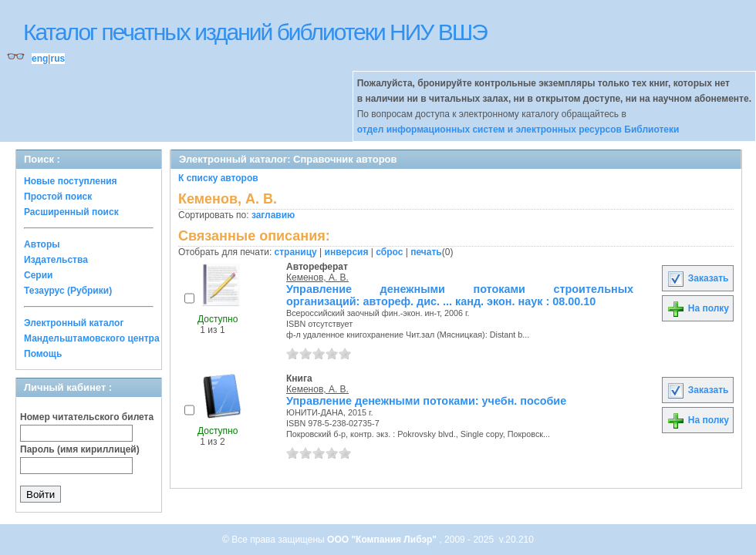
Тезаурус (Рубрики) (68, 291)
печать (426, 252)
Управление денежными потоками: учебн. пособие (426, 401)
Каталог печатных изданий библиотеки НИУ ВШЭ (255, 32)
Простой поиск (58, 197)
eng (40, 59)
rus (57, 59)
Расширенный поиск (71, 212)
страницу (296, 252)
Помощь (43, 354)
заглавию (273, 215)
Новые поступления (71, 181)
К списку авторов (218, 178)
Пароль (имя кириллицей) (80, 449)
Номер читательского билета (87, 417)
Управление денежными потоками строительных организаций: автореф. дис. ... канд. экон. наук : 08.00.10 (460, 295)
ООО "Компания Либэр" (383, 540)
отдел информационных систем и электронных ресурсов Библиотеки (518, 129)
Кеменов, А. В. (317, 277)
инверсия (347, 252)
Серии (38, 275)
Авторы (42, 244)
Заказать (697, 278)
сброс (389, 252)
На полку (698, 308)
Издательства (56, 260)
